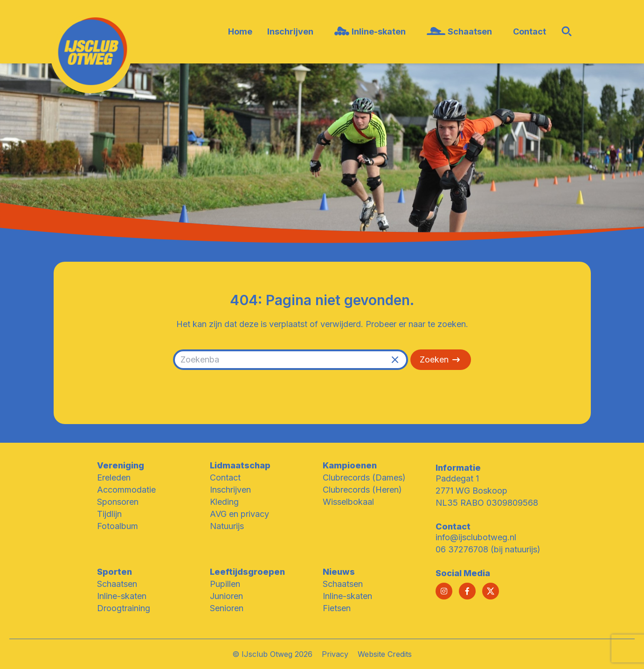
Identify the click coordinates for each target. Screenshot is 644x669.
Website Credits (385, 654)
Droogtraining (124, 608)
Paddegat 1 (457, 478)
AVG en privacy (239, 514)
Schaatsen (117, 584)
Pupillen (225, 584)
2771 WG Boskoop (471, 491)
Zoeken (441, 360)
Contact (225, 477)
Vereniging (121, 465)
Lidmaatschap (240, 465)
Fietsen (337, 608)
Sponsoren (118, 502)
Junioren (226, 596)
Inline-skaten (122, 596)
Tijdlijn (109, 514)
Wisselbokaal (348, 502)
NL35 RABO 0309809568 (487, 503)
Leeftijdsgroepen (247, 572)
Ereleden (114, 477)
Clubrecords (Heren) (362, 490)
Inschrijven (230, 490)
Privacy (335, 654)
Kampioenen (350, 465)
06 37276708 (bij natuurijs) (488, 549)
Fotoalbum (118, 526)
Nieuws (339, 572)
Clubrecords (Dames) (364, 477)
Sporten (114, 572)
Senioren (227, 608)
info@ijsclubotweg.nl (476, 537)
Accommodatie (126, 490)
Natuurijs (227, 526)
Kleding (224, 502)
